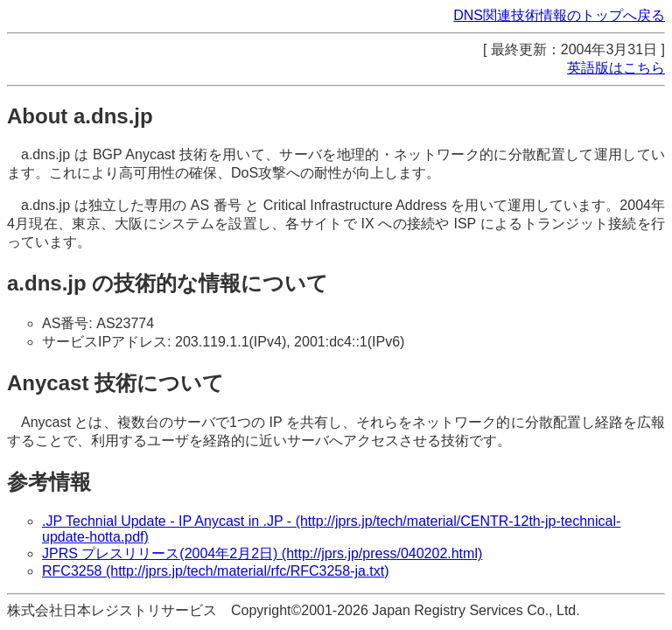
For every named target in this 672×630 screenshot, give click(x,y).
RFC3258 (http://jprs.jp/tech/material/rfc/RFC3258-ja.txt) (216, 571)
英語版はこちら (616, 68)
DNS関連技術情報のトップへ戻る (559, 15)
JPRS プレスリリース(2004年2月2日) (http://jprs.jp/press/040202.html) (262, 553)
